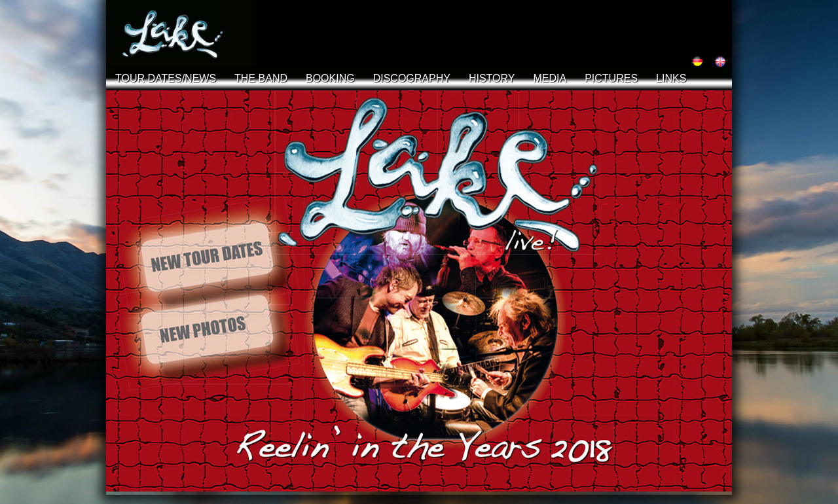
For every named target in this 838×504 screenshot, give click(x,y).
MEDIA (550, 79)
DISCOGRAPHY (412, 79)
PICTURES (611, 79)
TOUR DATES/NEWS (166, 79)
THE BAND (261, 79)
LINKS (671, 79)
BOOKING (330, 79)
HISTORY (492, 79)
